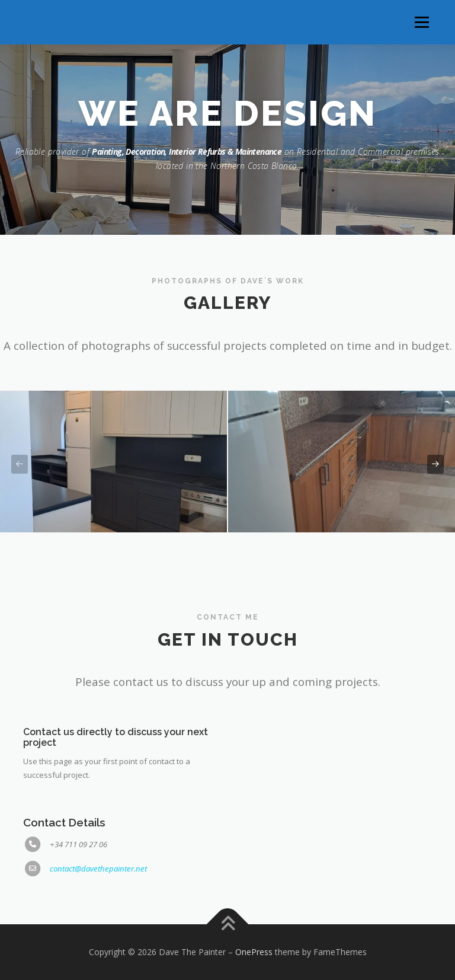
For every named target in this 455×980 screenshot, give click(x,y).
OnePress (254, 952)
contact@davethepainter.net (98, 869)
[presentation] (20, 465)
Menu (422, 22)
